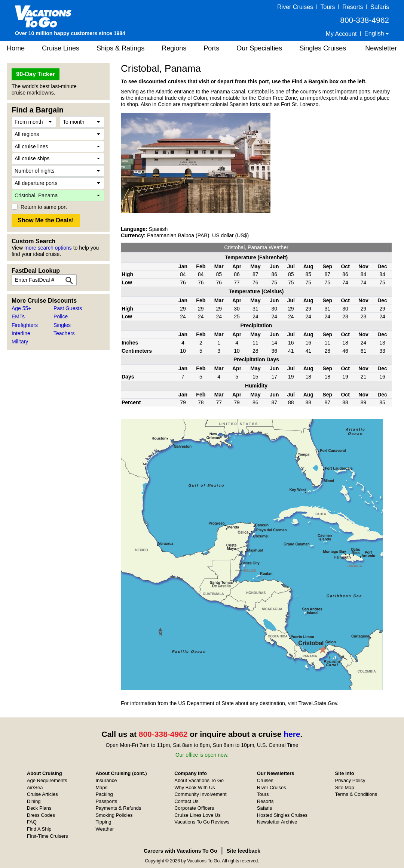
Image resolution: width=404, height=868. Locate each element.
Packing (104, 794)
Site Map (345, 787)
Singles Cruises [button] (323, 48)
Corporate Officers (194, 808)
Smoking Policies (114, 815)
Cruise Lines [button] (61, 48)
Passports (106, 801)
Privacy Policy (350, 780)
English (375, 33)
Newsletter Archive (277, 822)
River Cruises (295, 7)
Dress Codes (41, 815)
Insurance (106, 780)
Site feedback (244, 851)
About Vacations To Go (199, 780)
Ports (211, 48)
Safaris (380, 7)
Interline (21, 333)
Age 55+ (22, 308)
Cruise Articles (42, 794)
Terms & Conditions (356, 794)
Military (20, 342)
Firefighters (25, 325)
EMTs (18, 316)
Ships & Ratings (120, 48)
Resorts (353, 7)
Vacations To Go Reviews (202, 822)
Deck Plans (39, 808)
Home (16, 48)
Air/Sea (35, 787)
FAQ (32, 822)
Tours (328, 7)
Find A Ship (39, 829)
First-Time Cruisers (48, 836)
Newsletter (381, 48)
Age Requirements (47, 780)
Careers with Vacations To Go (180, 851)
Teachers (64, 333)
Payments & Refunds (118, 808)
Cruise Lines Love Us (198, 815)
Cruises (265, 780)
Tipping (103, 822)
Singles (62, 325)
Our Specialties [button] (259, 48)
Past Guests (68, 308)
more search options (48, 248)
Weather (105, 829)
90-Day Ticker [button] (36, 74)
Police (61, 316)
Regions (174, 48)
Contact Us (186, 801)
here (292, 734)
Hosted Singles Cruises (282, 815)
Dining (34, 801)
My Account (341, 34)
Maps (101, 787)
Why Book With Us (195, 787)
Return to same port (44, 207)
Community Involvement (200, 794)
